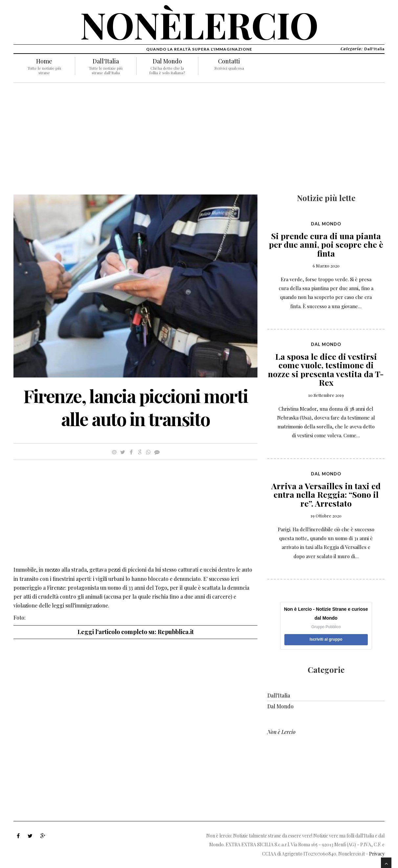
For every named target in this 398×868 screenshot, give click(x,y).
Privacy (377, 854)
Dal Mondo (167, 61)
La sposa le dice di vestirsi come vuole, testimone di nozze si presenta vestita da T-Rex (326, 369)
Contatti (229, 61)
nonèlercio (199, 24)
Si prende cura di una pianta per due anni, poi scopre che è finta (326, 244)
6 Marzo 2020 (326, 266)
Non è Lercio (281, 732)
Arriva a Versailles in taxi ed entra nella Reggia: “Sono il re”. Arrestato (326, 494)
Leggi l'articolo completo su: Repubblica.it (136, 632)
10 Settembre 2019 (326, 395)
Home (44, 61)
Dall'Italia (106, 61)
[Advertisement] (135, 142)
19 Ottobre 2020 (326, 516)
